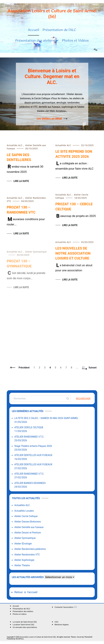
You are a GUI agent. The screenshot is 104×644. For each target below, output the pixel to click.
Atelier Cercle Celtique (26, 516)
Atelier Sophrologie (24, 560)
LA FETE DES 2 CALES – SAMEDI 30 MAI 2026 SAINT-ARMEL (46, 418)
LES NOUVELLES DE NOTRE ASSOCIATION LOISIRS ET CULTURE (73, 256)
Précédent (24, 368)
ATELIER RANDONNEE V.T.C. (29, 437)
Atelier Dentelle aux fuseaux (29, 527)
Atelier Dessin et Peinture (28, 533)
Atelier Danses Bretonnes (28, 522)
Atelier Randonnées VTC (27, 555)
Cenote (79, 637)
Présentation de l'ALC (21, 609)
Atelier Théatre (22, 565)
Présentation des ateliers (35, 41)
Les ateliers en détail (49, 119)
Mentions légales (62, 625)
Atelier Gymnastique (25, 538)
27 (84, 368)
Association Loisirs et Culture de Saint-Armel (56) (52, 14)
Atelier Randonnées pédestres (30, 549)
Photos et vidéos (20, 614)
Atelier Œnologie (23, 544)
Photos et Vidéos (75, 41)
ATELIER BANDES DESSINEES (30, 483)
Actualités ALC (15, 145)
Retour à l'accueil (26, 592)
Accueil (34, 30)
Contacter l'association (66, 607)
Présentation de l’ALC (59, 30)
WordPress (20, 639)
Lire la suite (21, 181)
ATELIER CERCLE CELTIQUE (29, 427)
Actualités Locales (24, 511)
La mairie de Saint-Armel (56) (25, 622)
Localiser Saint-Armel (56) (23, 625)
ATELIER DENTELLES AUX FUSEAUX (33, 455)
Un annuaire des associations (25, 627)
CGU (56, 622)
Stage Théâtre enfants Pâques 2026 (33, 446)
